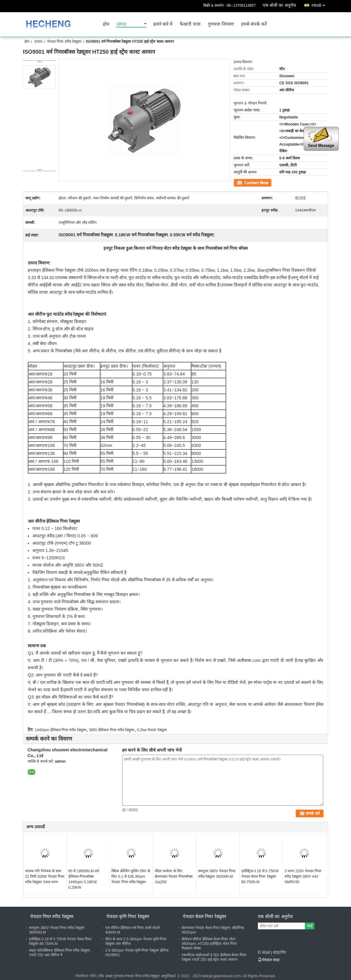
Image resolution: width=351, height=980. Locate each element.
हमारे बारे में (163, 24)
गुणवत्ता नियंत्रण (221, 24)
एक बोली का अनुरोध (279, 5)
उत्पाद (121, 24)
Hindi (320, 4)
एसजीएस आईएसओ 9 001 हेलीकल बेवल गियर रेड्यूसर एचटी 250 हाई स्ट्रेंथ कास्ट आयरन (214, 957)
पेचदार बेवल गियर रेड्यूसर (204, 916)
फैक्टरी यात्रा (190, 24)
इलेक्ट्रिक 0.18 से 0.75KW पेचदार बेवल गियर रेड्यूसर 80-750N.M (260, 877)
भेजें (310, 926)
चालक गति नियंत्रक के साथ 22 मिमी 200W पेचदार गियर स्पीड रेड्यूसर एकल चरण (45, 877)
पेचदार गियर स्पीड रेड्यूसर (64, 42)
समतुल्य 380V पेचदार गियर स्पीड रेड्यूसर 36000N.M (217, 874)
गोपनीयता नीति (85, 976)
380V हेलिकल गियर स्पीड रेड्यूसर (112, 730)
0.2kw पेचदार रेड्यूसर (152, 730)
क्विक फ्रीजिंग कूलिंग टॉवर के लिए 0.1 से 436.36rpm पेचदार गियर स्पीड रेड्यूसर (131, 877)
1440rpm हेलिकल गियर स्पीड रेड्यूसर (61, 730)
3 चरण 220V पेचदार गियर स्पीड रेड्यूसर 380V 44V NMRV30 (303, 877)
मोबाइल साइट (269, 960)
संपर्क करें (240, 182)
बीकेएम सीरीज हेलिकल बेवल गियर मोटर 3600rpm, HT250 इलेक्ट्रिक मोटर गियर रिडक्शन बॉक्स (209, 944)
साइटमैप (279, 952)
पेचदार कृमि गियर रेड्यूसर (128, 916)
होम (106, 24)
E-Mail (264, 952)
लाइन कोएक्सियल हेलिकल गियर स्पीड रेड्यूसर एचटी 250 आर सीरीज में (60, 953)
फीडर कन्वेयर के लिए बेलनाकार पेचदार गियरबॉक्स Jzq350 (174, 877)
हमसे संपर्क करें (254, 24)
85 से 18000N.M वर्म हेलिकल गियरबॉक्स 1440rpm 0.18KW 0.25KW (84, 879)
